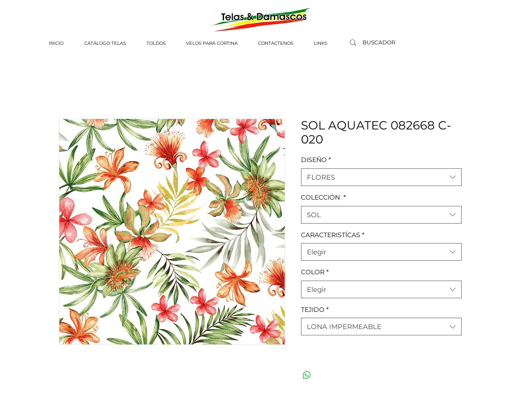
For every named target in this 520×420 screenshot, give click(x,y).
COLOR (315, 272)
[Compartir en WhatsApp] (307, 375)
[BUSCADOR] (379, 43)
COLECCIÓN (323, 197)
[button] (105, 43)
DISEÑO (316, 160)
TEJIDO (315, 310)
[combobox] (381, 177)
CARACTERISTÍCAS (333, 235)
